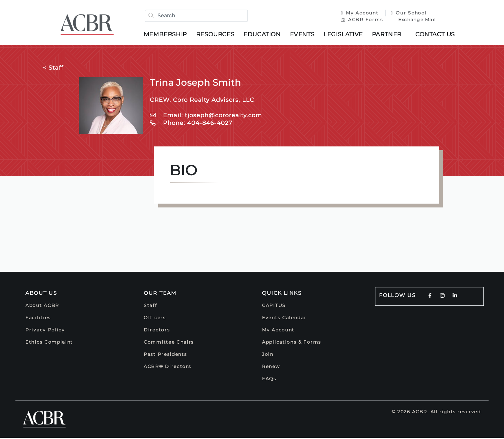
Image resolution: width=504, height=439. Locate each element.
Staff (150, 307)
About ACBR (42, 307)
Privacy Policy (45, 331)
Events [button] (304, 35)
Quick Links (282, 294)
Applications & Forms (292, 343)
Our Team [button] (160, 294)
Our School (407, 13)
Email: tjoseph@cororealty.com (206, 117)
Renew (271, 368)
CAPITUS (274, 307)
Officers (155, 319)
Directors (157, 331)
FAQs (269, 380)
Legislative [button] (345, 35)
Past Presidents (165, 356)
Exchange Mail (413, 20)
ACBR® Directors (167, 368)
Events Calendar (284, 319)
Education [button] (264, 35)
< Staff (53, 69)
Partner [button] (388, 35)
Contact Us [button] (437, 35)
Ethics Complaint (49, 343)
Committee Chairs (169, 343)
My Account (359, 13)
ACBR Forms (360, 20)
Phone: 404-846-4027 (191, 124)
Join (268, 356)
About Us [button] (41, 294)
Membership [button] (167, 35)
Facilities (38, 319)
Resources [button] (217, 35)
